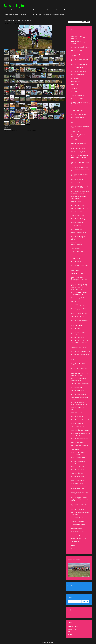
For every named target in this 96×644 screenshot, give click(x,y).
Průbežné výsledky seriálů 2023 (80, 209)
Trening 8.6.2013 (76, 545)
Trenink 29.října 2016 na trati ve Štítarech (80, 493)
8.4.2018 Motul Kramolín (78, 427)
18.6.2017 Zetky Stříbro (77, 470)
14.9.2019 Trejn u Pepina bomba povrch (80, 321)
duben (77, 614)
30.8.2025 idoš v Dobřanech (79, 71)
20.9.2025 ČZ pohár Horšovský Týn (79, 60)
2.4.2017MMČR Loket (77, 484)
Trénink (47, 10)
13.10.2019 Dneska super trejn (79, 313)
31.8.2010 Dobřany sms (78, 329)
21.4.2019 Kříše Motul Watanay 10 (80, 351)
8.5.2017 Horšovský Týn (78, 480)
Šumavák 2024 (75, 131)
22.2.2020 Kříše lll (76, 262)
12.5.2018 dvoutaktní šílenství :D (80, 420)
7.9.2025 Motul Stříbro (77, 68)
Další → (6, 127)
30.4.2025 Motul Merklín (78, 95)
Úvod (7, 10)
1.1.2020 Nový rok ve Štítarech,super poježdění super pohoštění (80, 279)
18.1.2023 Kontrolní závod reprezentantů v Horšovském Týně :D (79, 238)
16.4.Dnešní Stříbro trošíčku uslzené (79, 505)
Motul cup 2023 (75, 248)
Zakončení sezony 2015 (78, 532)
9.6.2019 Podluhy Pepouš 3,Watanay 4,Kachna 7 (78, 333)
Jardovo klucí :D (75, 258)
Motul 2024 (74, 140)
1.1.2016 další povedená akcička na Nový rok (80, 514)
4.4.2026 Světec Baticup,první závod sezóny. (79, 38)
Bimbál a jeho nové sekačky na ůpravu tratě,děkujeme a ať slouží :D (80, 104)
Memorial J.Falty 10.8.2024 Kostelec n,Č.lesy (78, 136)
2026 (81, 614)
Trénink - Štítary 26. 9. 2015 (79, 535)
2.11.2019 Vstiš (75, 301)
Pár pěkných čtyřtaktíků (78, 521)
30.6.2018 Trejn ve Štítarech (79, 394)
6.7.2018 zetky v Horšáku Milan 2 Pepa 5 (80, 398)
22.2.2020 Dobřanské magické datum (79, 266)
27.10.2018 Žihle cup (77, 387)
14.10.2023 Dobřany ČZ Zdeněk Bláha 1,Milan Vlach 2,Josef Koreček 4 (80, 157)
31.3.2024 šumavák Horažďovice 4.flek (80, 122)
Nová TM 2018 (75, 449)
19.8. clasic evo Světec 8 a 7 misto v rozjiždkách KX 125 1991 (80, 192)
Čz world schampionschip (68, 10)
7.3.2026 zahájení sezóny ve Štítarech (79, 43)
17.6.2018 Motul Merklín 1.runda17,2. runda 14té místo (79, 403)
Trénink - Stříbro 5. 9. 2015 (78, 538)
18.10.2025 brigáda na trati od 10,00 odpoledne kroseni (47, 15)
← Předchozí (7, 126)
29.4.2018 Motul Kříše (77, 423)
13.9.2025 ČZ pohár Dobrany (79, 64)
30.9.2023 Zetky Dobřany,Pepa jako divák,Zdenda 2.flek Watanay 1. (80, 169)
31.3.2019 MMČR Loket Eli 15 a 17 (80, 355)
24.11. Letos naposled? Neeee (79, 298)
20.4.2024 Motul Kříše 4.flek (79, 114)
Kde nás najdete (37, 10)
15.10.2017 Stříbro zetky (78, 466)
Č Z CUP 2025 (75, 85)
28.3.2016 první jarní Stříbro (79, 509)
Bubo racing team (16, 6)
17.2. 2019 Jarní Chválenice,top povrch (80, 369)
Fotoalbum (15, 10)
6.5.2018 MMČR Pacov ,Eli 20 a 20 (80, 430)
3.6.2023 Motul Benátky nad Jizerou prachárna (79, 197)
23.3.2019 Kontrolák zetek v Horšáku (79, 364)
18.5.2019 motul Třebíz (77, 337)
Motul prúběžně (76, 183)
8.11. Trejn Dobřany (77, 51)
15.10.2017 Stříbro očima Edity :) (80, 458)
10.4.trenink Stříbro (76, 229)
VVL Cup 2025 (75, 78)
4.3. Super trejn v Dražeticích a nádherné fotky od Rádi (79, 488)
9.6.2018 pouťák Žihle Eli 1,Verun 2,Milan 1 (80, 409)
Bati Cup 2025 (75, 88)
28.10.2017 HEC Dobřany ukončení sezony (78, 453)
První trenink (75, 549)
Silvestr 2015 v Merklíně (78, 518)
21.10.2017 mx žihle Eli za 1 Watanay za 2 (79, 462)
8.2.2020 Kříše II (75, 270)
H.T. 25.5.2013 (75, 542)
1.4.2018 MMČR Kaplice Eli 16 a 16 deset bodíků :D (80, 434)
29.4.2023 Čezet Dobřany (78, 219)
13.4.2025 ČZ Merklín (12, 15)
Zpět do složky (8, 129)
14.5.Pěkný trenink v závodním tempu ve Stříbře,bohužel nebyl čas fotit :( (80, 499)
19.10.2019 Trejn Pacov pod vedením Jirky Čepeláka (79, 309)
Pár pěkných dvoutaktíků (78, 525)
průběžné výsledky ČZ (77, 202)
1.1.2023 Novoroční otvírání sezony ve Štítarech (79, 244)
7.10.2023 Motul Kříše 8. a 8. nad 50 (80, 163)
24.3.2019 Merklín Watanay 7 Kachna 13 (79, 359)
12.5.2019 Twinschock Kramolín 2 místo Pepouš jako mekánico (80, 342)
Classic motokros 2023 (77, 252)
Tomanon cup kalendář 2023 (79, 255)
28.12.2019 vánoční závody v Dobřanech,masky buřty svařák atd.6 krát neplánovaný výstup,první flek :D (80, 287)
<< (70, 614)
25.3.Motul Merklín (76, 226)
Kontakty (55, 10)
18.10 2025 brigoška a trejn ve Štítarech (79, 55)
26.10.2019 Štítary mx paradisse (80, 305)
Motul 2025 (74, 92)
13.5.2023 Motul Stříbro (78, 212)
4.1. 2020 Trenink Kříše (77, 274)
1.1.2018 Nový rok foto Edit (79, 442)
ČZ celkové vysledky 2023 (78, 152)
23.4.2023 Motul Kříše (77, 222)
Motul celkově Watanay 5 (78, 148)
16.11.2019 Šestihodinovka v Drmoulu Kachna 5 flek (79, 294)
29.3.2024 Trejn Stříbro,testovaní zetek (80, 127)
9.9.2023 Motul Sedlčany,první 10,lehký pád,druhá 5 (79, 187)
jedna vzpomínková (76, 325)
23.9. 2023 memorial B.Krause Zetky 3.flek (79, 175)
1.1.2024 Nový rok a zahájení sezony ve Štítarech (79, 144)
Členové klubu (25, 10)
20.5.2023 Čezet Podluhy (78, 205)
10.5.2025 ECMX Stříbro (78, 75)
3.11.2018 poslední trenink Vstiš (80, 384)
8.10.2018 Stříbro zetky (77, 391)
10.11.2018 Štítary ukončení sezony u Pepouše (79, 379)
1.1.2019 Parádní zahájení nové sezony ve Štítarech (80, 374)
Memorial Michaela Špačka (78, 233)
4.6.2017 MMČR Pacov (77, 473)
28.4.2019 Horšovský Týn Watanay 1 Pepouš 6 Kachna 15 (80, 347)
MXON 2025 (24, 15)
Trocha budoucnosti (77, 528)
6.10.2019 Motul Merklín (78, 317)
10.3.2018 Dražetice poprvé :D (79, 439)
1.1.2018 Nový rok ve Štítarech (79, 446)
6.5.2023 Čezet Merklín (77, 215)
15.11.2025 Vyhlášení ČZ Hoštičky (80, 47)
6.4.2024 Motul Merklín (77, 118)
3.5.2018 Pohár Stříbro (77, 413)
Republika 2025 (75, 81)
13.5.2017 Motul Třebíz (77, 477)
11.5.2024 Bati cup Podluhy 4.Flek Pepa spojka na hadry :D (80, 110)
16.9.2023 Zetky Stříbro (77, 179)
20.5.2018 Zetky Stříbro (77, 416)
